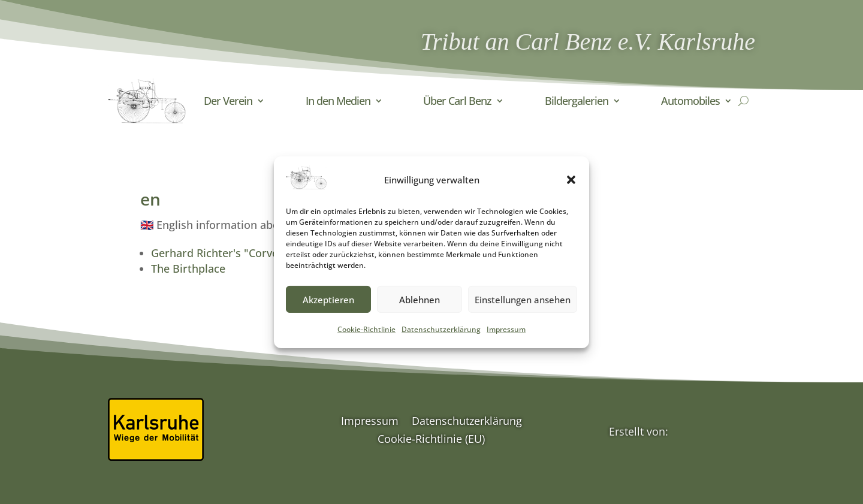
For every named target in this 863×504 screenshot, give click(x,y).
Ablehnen (420, 306)
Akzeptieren (328, 306)
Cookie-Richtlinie (366, 336)
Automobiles (690, 101)
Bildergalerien (577, 101)
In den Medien (338, 101)
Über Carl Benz (457, 101)
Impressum (506, 336)
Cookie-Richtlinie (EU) (431, 440)
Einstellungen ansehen (523, 306)
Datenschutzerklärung (441, 336)
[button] (571, 186)
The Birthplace (188, 268)
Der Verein (228, 101)
